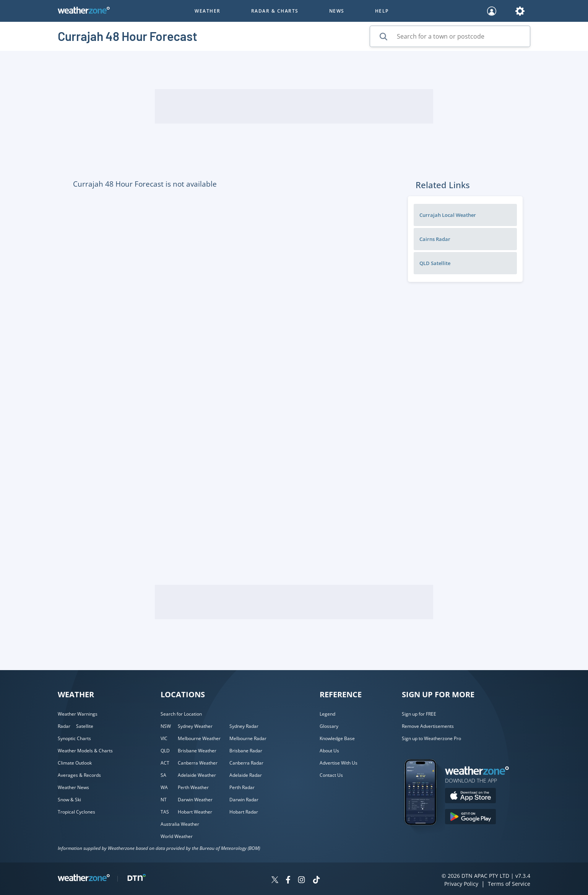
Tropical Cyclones (76, 812)
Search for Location (181, 714)
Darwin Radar (244, 800)
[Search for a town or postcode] (450, 36)
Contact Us (331, 775)
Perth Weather (193, 787)
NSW (166, 726)
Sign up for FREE (419, 714)
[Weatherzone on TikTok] (316, 881)
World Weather (177, 836)
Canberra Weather (198, 763)
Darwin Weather (195, 800)
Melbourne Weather (199, 738)
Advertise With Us (339, 763)
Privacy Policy (461, 884)
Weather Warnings (78, 714)
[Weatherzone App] (427, 835)
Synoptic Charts (74, 738)
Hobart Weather (195, 812)
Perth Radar (242, 787)
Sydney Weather (195, 726)
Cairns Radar (435, 239)
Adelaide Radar (246, 775)
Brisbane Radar (246, 751)
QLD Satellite (435, 263)
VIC (164, 738)
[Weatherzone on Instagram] (301, 881)
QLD (165, 751)
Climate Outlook (75, 763)
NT (164, 800)
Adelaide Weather (197, 775)
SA (163, 775)
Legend (327, 714)
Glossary (329, 726)
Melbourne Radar (248, 738)
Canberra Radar (246, 763)
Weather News (73, 787)
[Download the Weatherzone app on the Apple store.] (470, 797)
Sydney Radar (244, 726)
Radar (64, 726)
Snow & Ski (69, 800)
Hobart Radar (244, 812)
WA (164, 787)
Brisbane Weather (197, 751)
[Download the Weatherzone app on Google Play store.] (470, 818)
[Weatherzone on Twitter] (275, 881)
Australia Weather (180, 824)
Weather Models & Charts (85, 751)
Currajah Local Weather (448, 215)
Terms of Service (509, 884)
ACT (165, 763)
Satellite (85, 726)
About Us (329, 751)
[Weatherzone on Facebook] (288, 881)
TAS (165, 812)
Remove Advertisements (428, 726)
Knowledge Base (337, 738)
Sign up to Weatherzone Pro (431, 738)
